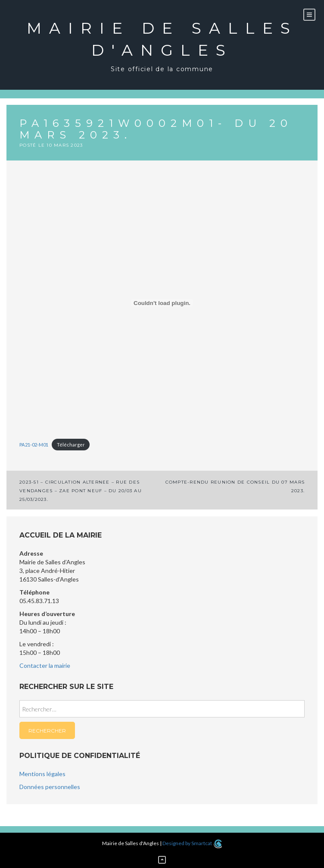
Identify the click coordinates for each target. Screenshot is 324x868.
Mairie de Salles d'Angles (162, 39)
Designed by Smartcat (192, 843)
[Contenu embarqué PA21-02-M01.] (162, 303)
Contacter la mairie (45, 665)
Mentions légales (42, 774)
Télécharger (71, 445)
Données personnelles (50, 787)
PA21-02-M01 (34, 445)
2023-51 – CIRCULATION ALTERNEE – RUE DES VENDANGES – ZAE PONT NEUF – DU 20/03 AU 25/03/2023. (81, 491)
